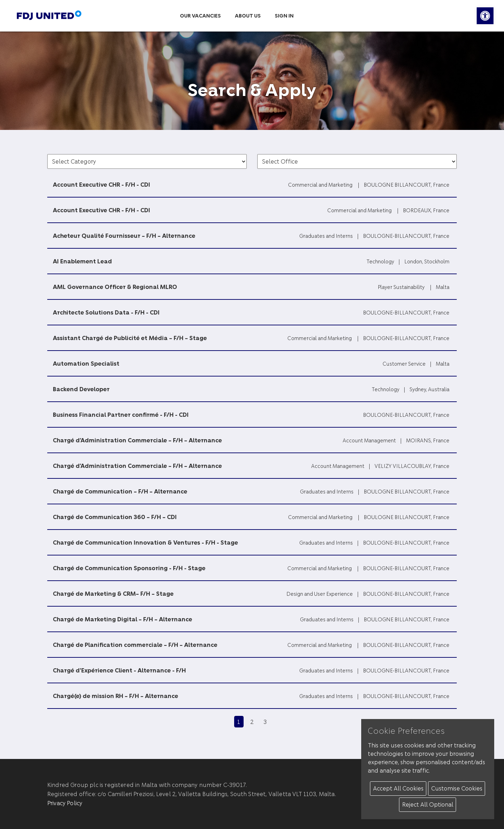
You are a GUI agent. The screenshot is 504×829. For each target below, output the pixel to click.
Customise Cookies (457, 788)
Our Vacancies (200, 16)
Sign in (284, 16)
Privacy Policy (65, 803)
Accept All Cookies (398, 788)
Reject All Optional (428, 804)
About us (248, 16)
